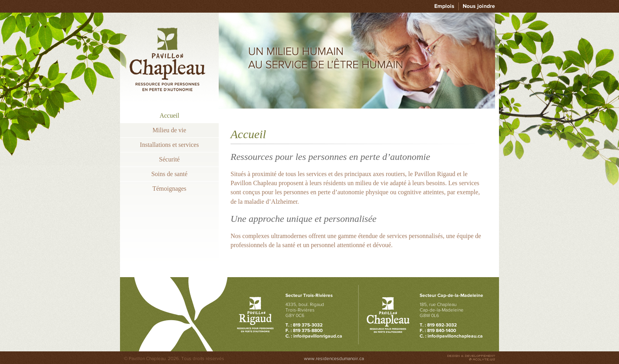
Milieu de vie (169, 130)
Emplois (444, 6)
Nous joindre (479, 6)
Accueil (169, 115)
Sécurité (169, 159)
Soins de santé (169, 174)
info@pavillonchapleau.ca (455, 336)
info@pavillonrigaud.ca (318, 336)
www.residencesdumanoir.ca (334, 358)
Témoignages (169, 189)
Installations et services (169, 145)
